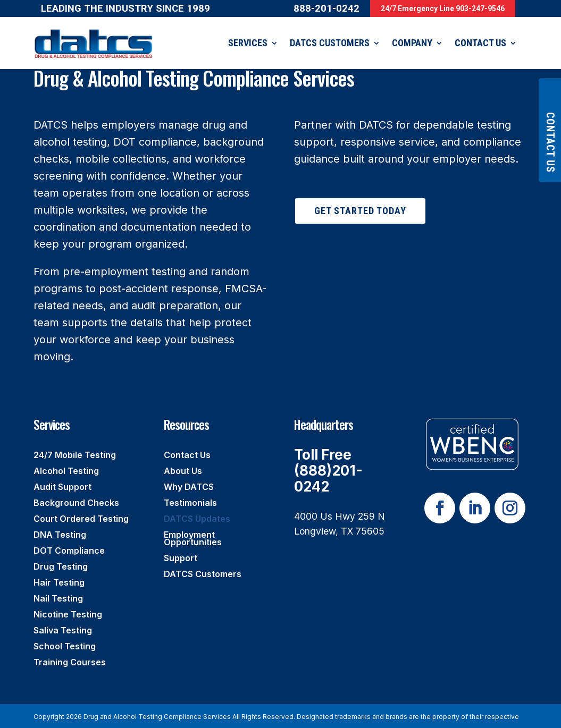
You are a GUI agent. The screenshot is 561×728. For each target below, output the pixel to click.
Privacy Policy (82, 718)
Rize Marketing (172, 718)
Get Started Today (360, 195)
